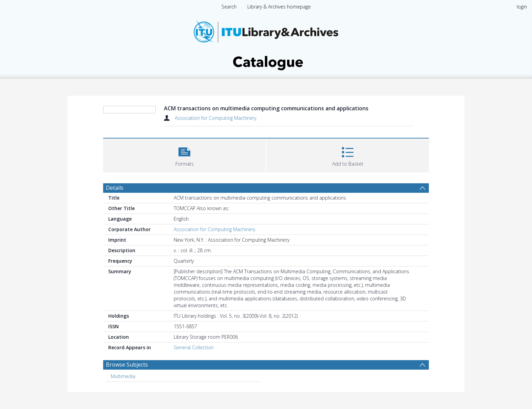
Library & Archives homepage (279, 7)
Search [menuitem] (229, 7)
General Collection (194, 347)
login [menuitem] (522, 7)
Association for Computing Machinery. (216, 118)
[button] (184, 155)
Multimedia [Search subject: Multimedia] (123, 376)
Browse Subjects (127, 365)
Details (115, 188)
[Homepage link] (266, 43)
